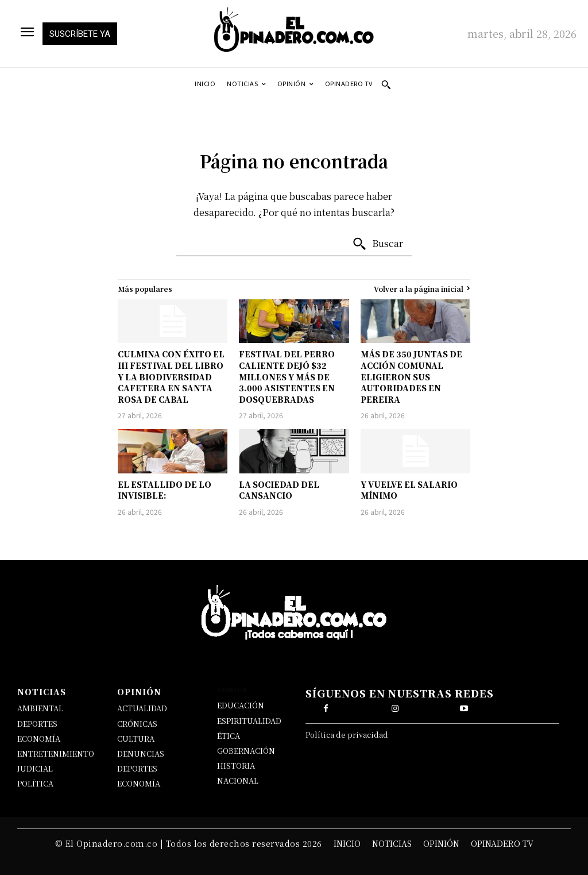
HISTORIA (236, 766)
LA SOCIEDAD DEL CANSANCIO (279, 490)
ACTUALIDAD (142, 708)
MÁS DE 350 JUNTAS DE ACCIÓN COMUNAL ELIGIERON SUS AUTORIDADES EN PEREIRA (411, 376)
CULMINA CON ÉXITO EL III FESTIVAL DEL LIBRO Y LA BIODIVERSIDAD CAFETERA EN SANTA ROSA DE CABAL (171, 376)
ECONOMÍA (39, 739)
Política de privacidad (347, 737)
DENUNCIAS (141, 753)
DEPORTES (37, 724)
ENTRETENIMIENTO (56, 753)
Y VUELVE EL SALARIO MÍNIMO (409, 490)
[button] (386, 84)
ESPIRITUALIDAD (249, 721)
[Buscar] (378, 244)
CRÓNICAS (137, 724)
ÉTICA (229, 736)
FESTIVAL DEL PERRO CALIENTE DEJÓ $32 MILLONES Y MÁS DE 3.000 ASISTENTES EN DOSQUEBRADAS (287, 376)
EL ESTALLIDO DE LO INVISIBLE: (165, 490)
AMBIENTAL (40, 708)
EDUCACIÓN (241, 705)
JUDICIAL (35, 768)
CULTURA (136, 739)
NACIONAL (238, 780)
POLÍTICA (35, 783)
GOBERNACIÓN (246, 751)
